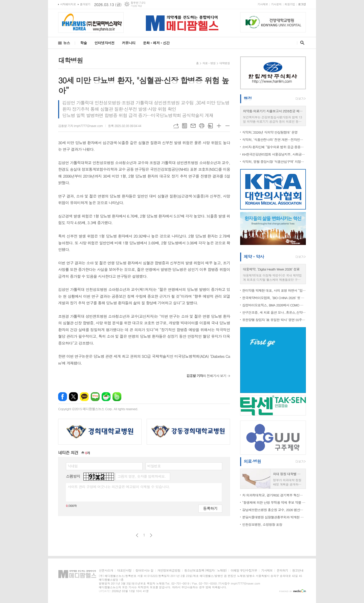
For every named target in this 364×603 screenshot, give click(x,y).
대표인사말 (124, 570)
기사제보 (263, 4)
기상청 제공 (136, 6)
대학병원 (225, 63)
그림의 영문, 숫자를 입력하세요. (141, 476)
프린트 (202, 126)
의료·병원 (252, 461)
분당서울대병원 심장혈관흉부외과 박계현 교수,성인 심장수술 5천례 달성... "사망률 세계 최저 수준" (274, 517)
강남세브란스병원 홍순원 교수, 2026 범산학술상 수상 (274, 510)
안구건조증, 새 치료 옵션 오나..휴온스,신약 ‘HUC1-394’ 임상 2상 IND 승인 (274, 312)
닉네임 (73, 466)
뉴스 (66, 43)
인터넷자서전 (105, 43)
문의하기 (282, 570)
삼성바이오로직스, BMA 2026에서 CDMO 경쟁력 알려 (274, 305)
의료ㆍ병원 (209, 63)
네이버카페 (106, 397)
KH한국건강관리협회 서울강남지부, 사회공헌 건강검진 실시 (274, 154)
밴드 (117, 397)
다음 (151, 535)
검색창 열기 (301, 43)
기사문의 (276, 4)
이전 (137, 535)
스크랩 (210, 126)
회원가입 (290, 4)
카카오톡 (84, 397)
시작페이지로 (68, 4)
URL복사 (176, 126)
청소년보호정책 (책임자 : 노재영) (205, 570)
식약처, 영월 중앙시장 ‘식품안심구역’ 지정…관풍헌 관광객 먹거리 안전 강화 (274, 162)
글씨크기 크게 (219, 126)
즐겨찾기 (85, 4)
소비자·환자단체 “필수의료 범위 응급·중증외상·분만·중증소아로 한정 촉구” (274, 147)
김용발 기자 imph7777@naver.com (81, 126)
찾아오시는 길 (144, 570)
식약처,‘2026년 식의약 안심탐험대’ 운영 (270, 132)
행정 (248, 98)
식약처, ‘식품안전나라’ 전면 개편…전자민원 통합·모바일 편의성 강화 (274, 140)
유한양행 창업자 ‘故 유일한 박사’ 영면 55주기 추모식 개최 (274, 320)
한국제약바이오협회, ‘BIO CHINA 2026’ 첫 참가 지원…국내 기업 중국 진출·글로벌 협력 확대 (274, 298)
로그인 (302, 4)
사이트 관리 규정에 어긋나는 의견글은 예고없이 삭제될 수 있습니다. (119, 487)
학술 (83, 43)
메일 (193, 126)
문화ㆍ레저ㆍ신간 (156, 43)
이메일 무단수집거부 (244, 570)
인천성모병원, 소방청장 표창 (262, 524)
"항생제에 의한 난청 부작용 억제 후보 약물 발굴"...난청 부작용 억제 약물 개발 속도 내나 (274, 502)
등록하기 (210, 508)
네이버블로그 (95, 397)
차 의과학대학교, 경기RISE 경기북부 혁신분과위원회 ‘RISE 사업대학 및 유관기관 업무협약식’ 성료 (274, 495)
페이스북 (63, 397)
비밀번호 (154, 466)
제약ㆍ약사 (254, 257)
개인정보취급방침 (169, 570)
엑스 (73, 397)
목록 (185, 126)
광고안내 (298, 570)
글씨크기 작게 (227, 126)
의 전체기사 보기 (206, 376)
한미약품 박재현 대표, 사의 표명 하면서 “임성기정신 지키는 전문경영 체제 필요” (274, 290)
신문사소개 (106, 570)
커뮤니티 (129, 43)
